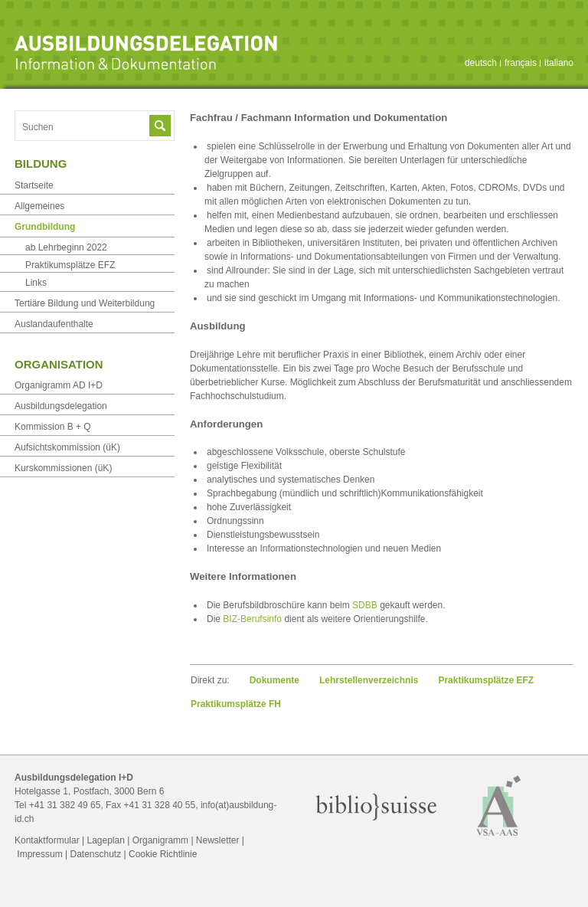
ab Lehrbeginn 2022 (66, 247)
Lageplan (106, 840)
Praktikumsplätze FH (236, 704)
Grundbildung (45, 227)
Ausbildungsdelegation (61, 406)
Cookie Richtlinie (163, 854)
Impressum (39, 854)
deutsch (481, 63)
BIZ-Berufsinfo (252, 619)
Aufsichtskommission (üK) (67, 447)
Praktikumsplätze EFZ (486, 680)
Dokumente (274, 680)
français (521, 63)
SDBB (365, 605)
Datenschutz (95, 854)
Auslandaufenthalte (54, 324)
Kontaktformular (47, 840)
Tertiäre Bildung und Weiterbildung (85, 303)
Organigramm (160, 840)
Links (36, 283)
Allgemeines (39, 206)
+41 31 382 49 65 (65, 805)
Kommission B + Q (53, 427)
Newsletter (218, 840)
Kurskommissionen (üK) (63, 468)
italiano (559, 63)
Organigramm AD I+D (59, 385)
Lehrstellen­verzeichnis (369, 680)
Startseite (34, 185)
